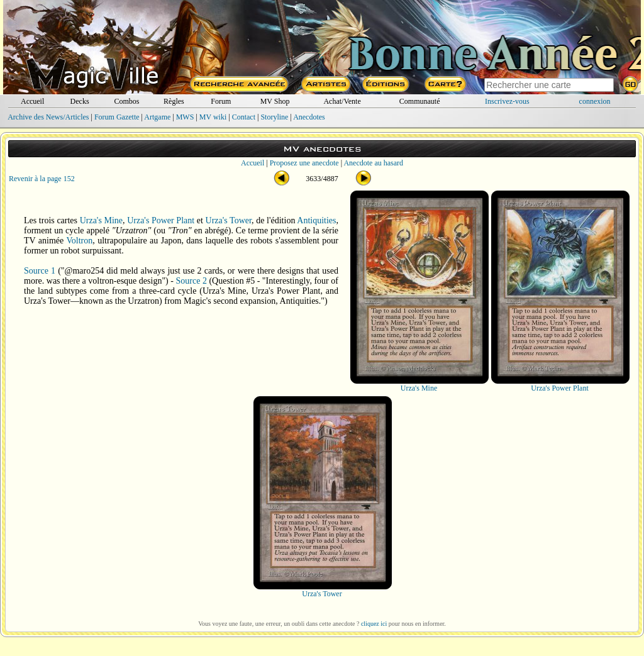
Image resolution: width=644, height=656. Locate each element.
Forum (221, 101)
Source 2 (191, 281)
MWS (185, 117)
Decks (80, 101)
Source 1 (40, 271)
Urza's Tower (229, 220)
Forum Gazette (117, 117)
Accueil (32, 101)
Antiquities (316, 220)
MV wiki (213, 117)
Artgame (157, 117)
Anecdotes (309, 117)
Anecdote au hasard (373, 163)
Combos (126, 101)
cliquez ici (374, 624)
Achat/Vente (342, 101)
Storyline (274, 117)
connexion (595, 101)
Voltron (79, 241)
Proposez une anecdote (304, 163)
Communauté (420, 101)
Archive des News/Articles (48, 117)
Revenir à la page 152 (42, 179)
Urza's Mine (101, 220)
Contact (244, 117)
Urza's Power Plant (161, 220)
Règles (174, 101)
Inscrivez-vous (507, 101)
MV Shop (275, 101)
